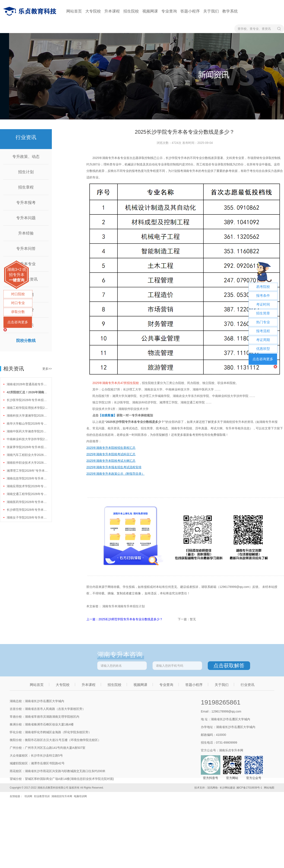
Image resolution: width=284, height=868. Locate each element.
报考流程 (263, 331)
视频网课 (150, 11)
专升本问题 (26, 218)
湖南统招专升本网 (62, 796)
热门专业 (263, 322)
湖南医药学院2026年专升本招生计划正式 (27, 502)
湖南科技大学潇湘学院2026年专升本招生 (27, 416)
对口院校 (18, 294)
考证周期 (263, 340)
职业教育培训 (42, 796)
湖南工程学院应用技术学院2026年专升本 (27, 408)
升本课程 (112, 11)
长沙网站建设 (227, 788)
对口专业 (18, 303)
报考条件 (263, 296)
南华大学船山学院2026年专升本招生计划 (27, 424)
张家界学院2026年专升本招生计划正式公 (27, 447)
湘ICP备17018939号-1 (249, 788)
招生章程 (26, 187)
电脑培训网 (80, 796)
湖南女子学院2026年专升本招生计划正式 (27, 517)
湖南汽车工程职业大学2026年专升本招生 (27, 455)
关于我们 (211, 11)
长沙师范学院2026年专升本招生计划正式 (27, 510)
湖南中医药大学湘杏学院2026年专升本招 (27, 431)
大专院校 (93, 11)
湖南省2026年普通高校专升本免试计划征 (27, 384)
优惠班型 (263, 349)
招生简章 (263, 313)
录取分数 (18, 312)
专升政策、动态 (26, 157)
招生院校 (131, 11)
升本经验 (26, 233)
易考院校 (263, 287)
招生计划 (26, 172)
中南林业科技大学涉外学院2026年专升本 (27, 439)
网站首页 (74, 11)
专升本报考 (26, 203)
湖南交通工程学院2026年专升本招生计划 (27, 494)
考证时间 (263, 304)
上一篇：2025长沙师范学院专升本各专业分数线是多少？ (125, 619)
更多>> (47, 369)
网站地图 (269, 788)
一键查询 (17, 280)
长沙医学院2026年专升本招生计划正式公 (27, 400)
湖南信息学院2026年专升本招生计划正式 (27, 478)
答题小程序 (190, 11)
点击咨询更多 (18, 322)
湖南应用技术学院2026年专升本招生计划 (27, 486)
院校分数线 (26, 341)
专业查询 (169, 11)
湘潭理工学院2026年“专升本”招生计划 (27, 471)
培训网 (28, 796)
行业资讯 (248, 685)
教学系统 (230, 11)
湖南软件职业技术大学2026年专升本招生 (27, 463)
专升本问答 (26, 249)
